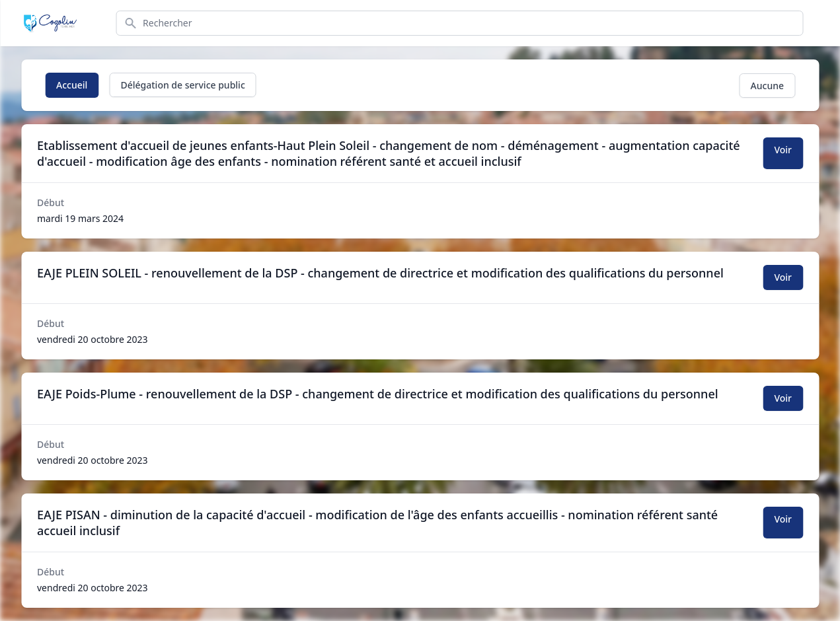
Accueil (72, 85)
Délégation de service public (182, 85)
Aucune (767, 86)
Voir (783, 150)
